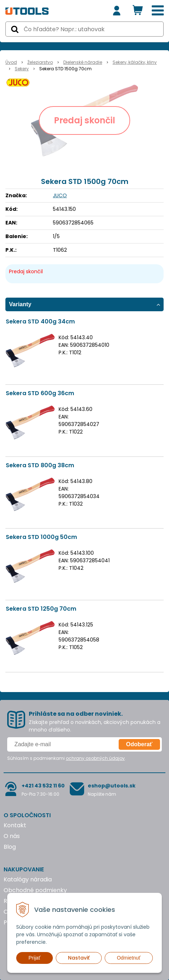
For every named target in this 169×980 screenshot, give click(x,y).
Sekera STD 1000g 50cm (41, 537)
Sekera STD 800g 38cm (40, 465)
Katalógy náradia (28, 879)
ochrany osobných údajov (95, 758)
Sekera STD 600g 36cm (40, 393)
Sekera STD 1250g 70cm (41, 609)
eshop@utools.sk (112, 786)
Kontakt (15, 825)
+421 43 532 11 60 (43, 786)
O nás (12, 836)
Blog (10, 847)
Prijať (34, 958)
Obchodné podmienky (35, 890)
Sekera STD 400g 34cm (40, 321)
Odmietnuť (129, 958)
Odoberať (139, 744)
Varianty (20, 304)
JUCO (60, 195)
